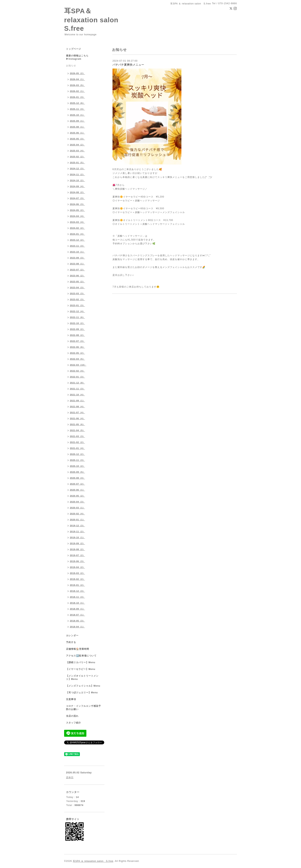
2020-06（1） (77, 490)
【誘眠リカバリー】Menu (81, 662)
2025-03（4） (77, 151)
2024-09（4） (77, 186)
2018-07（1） (77, 615)
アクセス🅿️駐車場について (81, 656)
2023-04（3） (77, 288)
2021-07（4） (77, 413)
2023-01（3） (77, 305)
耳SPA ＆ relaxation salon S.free (93, 861)
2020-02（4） (77, 514)
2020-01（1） (77, 520)
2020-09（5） (77, 472)
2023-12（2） (77, 240)
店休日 (70, 777)
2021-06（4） (77, 418)
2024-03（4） (77, 222)
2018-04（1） (77, 627)
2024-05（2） (77, 210)
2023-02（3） (77, 299)
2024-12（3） (77, 169)
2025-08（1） (77, 127)
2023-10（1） (77, 252)
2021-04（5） (77, 430)
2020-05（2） (77, 496)
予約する (71, 642)
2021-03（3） (77, 436)
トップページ (74, 49)
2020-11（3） (77, 460)
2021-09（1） (77, 401)
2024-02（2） (77, 228)
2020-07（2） (77, 484)
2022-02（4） (77, 371)
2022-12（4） (77, 311)
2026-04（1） (77, 79)
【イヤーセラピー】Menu (81, 669)
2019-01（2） (77, 585)
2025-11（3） (77, 109)
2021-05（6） (77, 424)
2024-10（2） (77, 180)
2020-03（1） (77, 508)
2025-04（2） (77, 145)
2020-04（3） (77, 502)
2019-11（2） (77, 532)
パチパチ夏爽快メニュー (128, 65)
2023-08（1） (77, 264)
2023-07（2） (77, 270)
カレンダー (72, 636)
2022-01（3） (77, 377)
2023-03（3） (77, 293)
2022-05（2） (77, 353)
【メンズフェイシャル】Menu (83, 686)
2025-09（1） (77, 121)
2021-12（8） (77, 383)
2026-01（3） (77, 97)
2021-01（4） (77, 448)
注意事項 (71, 699)
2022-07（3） (77, 341)
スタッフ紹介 (74, 723)
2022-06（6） (77, 347)
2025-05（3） (77, 139)
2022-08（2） (77, 335)
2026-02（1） (77, 91)
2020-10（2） (77, 466)
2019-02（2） (77, 579)
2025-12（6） (77, 103)
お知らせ (71, 66)
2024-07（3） (77, 198)
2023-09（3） (77, 258)
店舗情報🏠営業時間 (78, 649)
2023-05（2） (77, 282)
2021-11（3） (77, 389)
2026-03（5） (77, 85)
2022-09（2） (77, 329)
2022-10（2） (77, 323)
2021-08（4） (77, 407)
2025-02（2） (77, 157)
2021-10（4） (77, 395)
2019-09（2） (77, 543)
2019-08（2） (77, 549)
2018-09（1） (77, 609)
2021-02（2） (77, 442)
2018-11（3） (77, 597)
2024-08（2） (77, 192)
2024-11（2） (77, 174)
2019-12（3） (77, 526)
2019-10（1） (77, 537)
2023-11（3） (77, 246)
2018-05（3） (77, 621)
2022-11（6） (77, 317)
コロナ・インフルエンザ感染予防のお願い (84, 708)
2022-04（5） (77, 359)
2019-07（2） (77, 555)
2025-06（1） (77, 133)
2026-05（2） (77, 73)
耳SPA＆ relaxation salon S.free (95, 20)
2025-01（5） (77, 163)
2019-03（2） (77, 573)
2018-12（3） (77, 591)
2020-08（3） (77, 478)
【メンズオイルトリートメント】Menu (82, 677)
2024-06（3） (77, 204)
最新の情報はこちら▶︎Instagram (77, 57)
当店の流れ (72, 716)
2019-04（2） (77, 567)
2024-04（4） (77, 216)
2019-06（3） (77, 561)
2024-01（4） (77, 234)
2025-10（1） (77, 115)
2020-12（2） (77, 454)
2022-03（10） (78, 365)
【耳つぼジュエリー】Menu (82, 693)
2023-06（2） (77, 276)
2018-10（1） (77, 603)
